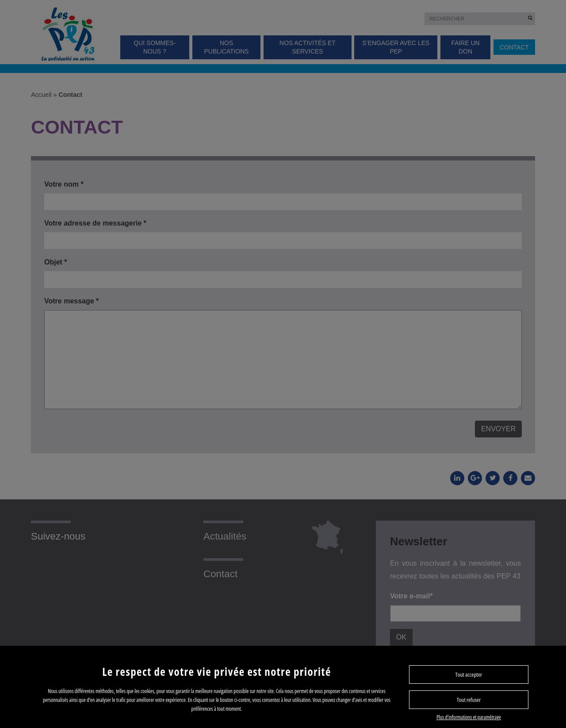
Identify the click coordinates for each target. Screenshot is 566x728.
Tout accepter (469, 674)
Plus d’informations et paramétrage (469, 717)
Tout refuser (469, 700)
